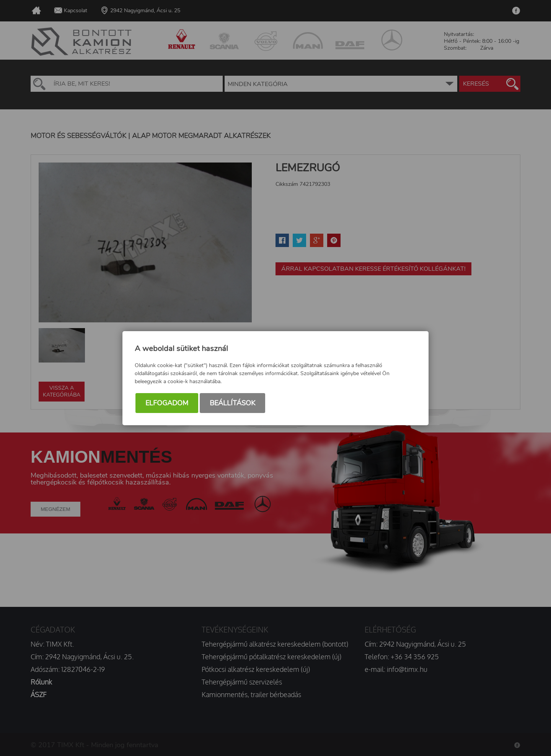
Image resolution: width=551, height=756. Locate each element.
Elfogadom (167, 403)
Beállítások (232, 403)
